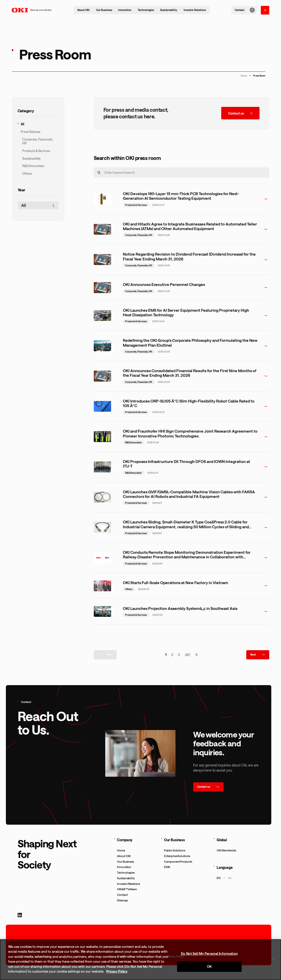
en (219, 878)
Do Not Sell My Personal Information (209, 953)
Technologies (146, 10)
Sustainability (169, 10)
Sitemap (122, 900)
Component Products (178, 862)
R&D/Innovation (33, 166)
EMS (167, 867)
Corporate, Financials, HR (38, 141)
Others (27, 173)
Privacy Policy (117, 971)
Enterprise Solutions (177, 856)
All (22, 124)
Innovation (125, 10)
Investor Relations (195, 10)
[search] (99, 173)
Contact (122, 895)
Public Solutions (175, 850)
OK (209, 966)
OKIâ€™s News (127, 889)
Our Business (104, 10)
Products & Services (36, 151)
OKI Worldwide (226, 850)
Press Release (31, 132)
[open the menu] (265, 10)
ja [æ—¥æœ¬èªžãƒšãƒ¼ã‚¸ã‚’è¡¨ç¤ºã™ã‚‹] (230, 878)
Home (244, 76)
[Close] (273, 959)
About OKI (83, 10)
